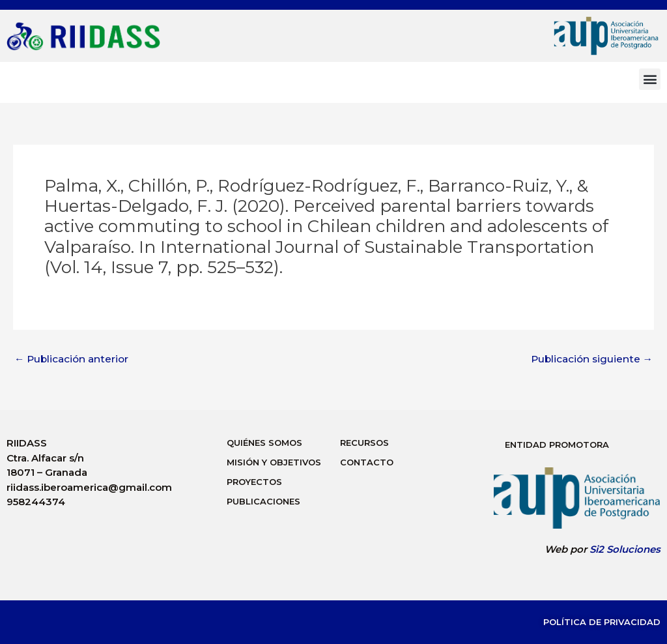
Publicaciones (263, 501)
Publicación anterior (74, 359)
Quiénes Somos (264, 443)
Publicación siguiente (590, 359)
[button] (650, 79)
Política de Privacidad (602, 622)
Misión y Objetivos (274, 462)
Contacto (367, 462)
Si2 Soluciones (625, 549)
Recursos (364, 443)
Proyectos (254, 482)
